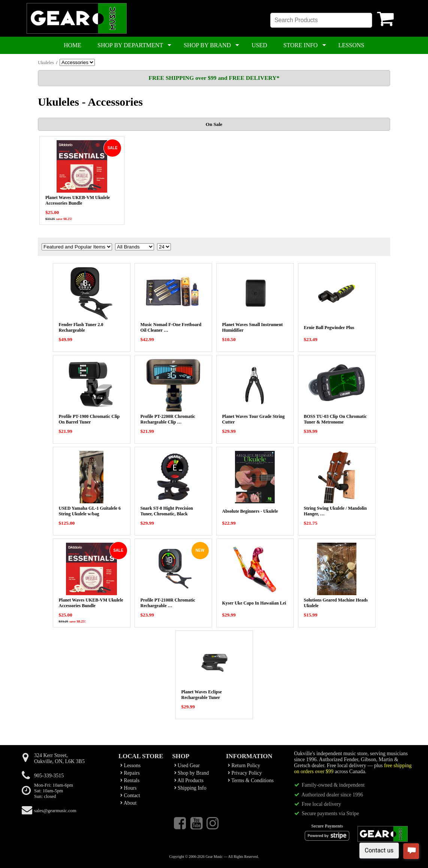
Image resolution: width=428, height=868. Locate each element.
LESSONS (351, 45)
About (128, 803)
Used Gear (187, 765)
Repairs (130, 773)
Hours (128, 788)
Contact (130, 795)
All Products (189, 780)
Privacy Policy (245, 773)
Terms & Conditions (251, 780)
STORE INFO (301, 45)
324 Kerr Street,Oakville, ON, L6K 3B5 (59, 758)
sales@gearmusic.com (55, 811)
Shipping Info (190, 788)
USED (259, 45)
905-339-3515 (49, 776)
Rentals (130, 780)
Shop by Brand (192, 773)
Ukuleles (46, 63)
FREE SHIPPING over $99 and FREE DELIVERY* (214, 78)
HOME (73, 45)
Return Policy (244, 765)
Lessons (130, 765)
